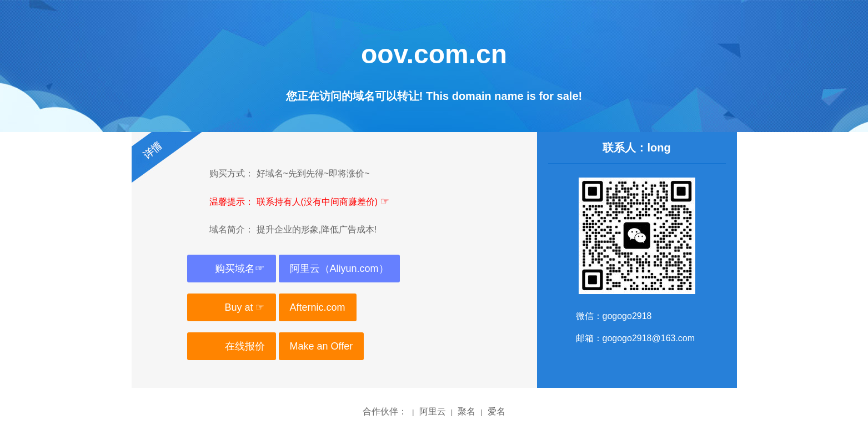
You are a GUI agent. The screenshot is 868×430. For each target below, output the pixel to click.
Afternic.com (318, 307)
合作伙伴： (385, 411)
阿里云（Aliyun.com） (339, 269)
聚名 (466, 411)
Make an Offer (322, 346)
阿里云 (433, 411)
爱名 (496, 411)
